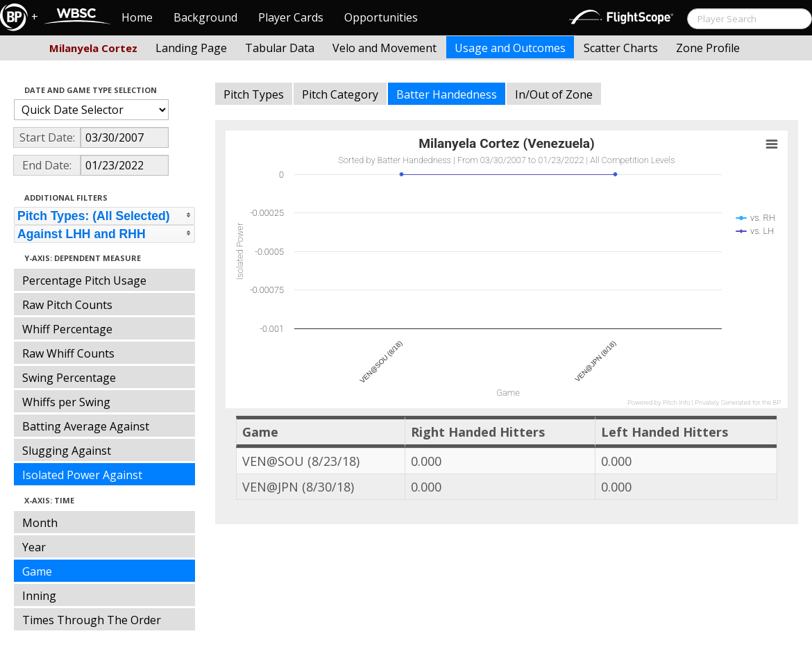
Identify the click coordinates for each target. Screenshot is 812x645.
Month (40, 523)
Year (34, 547)
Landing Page (191, 48)
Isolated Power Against (82, 475)
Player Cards (291, 17)
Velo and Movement (384, 48)
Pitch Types (254, 94)
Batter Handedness (447, 94)
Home (137, 17)
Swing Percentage (69, 378)
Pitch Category (340, 94)
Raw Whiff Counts (68, 353)
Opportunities (381, 17)
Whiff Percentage (67, 329)
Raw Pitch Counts (67, 305)
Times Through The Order (92, 620)
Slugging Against (67, 451)
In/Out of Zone (554, 94)
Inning (39, 596)
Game (37, 571)
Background (205, 17)
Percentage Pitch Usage (84, 280)
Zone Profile (708, 48)
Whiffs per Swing (66, 402)
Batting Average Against (86, 426)
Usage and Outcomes (510, 48)
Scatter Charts (621, 48)
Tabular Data (280, 48)
